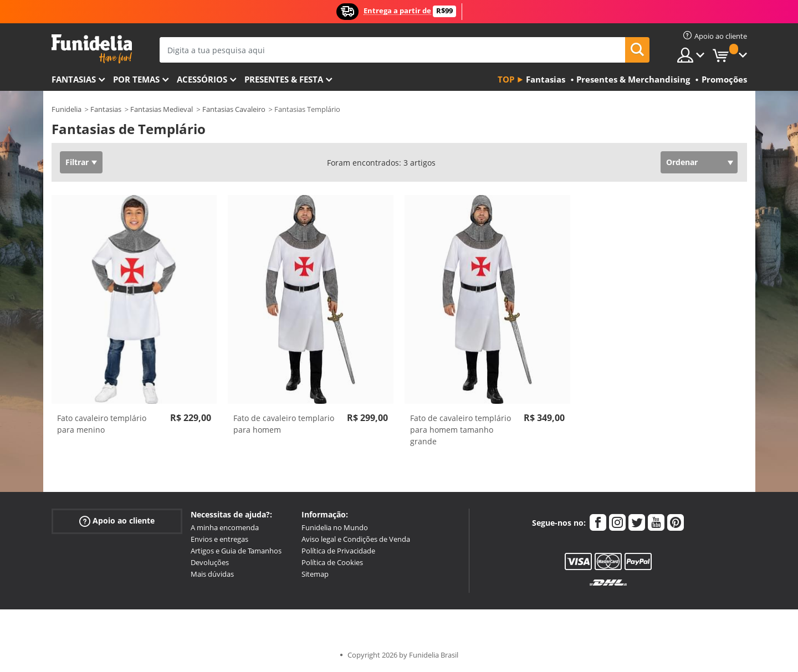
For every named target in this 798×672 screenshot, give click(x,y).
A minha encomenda (225, 527)
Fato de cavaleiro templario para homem (284, 424)
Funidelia (66, 109)
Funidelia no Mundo (335, 527)
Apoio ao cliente (117, 521)
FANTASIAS (74, 79)
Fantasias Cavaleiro (234, 109)
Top (506, 79)
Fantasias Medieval (162, 109)
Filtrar (77, 162)
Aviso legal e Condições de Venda (356, 539)
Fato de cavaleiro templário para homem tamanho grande (461, 430)
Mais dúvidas (212, 574)
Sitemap (315, 574)
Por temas (136, 79)
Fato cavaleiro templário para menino (102, 424)
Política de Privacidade (338, 551)
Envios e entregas (219, 539)
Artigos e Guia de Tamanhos (236, 551)
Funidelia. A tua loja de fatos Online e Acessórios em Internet (92, 49)
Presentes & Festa (284, 79)
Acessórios (202, 79)
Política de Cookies (332, 562)
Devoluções (210, 562)
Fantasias (106, 109)
